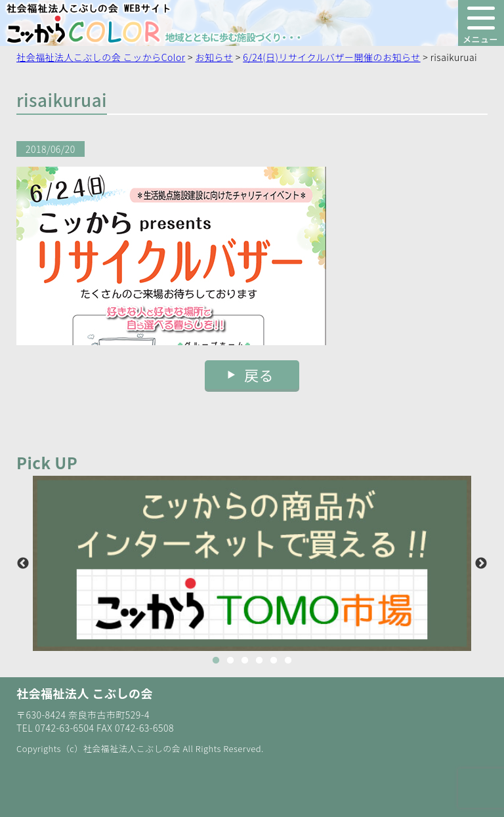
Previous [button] (23, 564)
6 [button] (288, 661)
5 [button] (274, 661)
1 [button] (216, 661)
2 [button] (230, 661)
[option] (252, 563)
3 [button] (245, 661)
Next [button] (481, 564)
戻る (259, 375)
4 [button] (259, 661)
